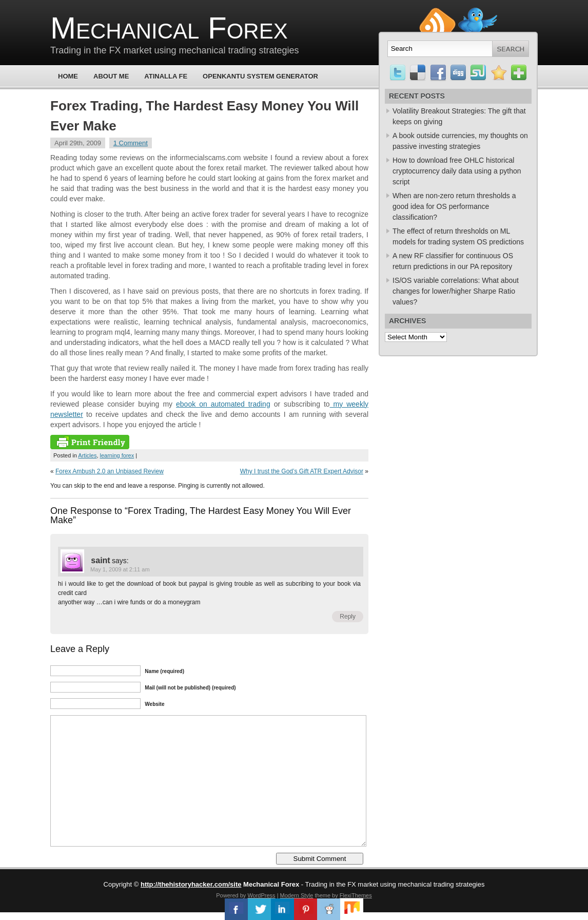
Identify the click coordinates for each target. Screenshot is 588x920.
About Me (111, 76)
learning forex (117, 455)
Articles (87, 455)
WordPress (261, 895)
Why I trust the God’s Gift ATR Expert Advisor (302, 471)
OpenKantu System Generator (260, 76)
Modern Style (297, 895)
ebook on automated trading (223, 404)
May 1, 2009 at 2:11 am (120, 569)
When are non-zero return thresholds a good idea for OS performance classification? (454, 206)
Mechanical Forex (169, 28)
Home (68, 76)
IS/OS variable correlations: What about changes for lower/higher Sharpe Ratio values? (456, 291)
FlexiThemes (356, 895)
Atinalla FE (166, 76)
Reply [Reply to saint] (348, 617)
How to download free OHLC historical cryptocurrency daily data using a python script (457, 171)
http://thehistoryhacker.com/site (191, 884)
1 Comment (131, 143)
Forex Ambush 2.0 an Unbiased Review (110, 471)
